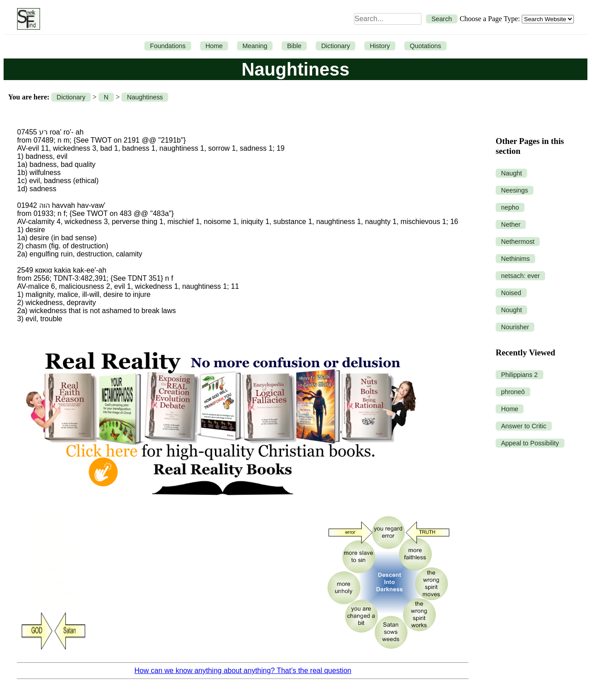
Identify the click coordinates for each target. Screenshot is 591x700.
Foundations (168, 46)
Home (214, 46)
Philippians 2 (519, 375)
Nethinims (515, 259)
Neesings (515, 190)
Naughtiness (145, 97)
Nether (511, 224)
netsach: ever (520, 276)
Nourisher (515, 327)
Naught (511, 173)
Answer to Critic (524, 426)
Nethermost (518, 242)
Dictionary (336, 46)
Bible (294, 46)
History (380, 46)
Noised (511, 293)
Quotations (425, 46)
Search (442, 19)
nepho (510, 207)
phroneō (513, 392)
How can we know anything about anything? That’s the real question (243, 671)
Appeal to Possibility (530, 443)
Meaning (255, 46)
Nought (511, 310)
